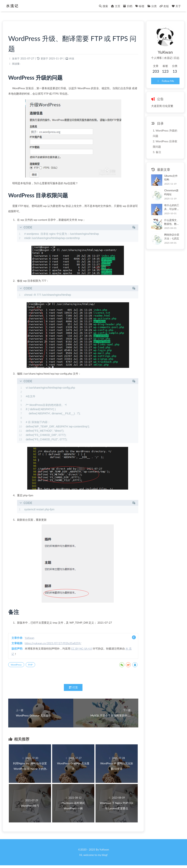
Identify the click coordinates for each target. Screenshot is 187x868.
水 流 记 (13, 6)
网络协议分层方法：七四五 (168, 230)
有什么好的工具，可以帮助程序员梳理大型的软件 (170, 201)
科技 (74, 60)
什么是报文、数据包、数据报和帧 (170, 216)
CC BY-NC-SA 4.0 (84, 650)
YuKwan (32, 639)
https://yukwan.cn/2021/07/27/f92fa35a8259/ (55, 644)
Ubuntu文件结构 (169, 172)
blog (104, 857)
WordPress (19, 666)
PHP (33, 666)
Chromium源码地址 (169, 186)
